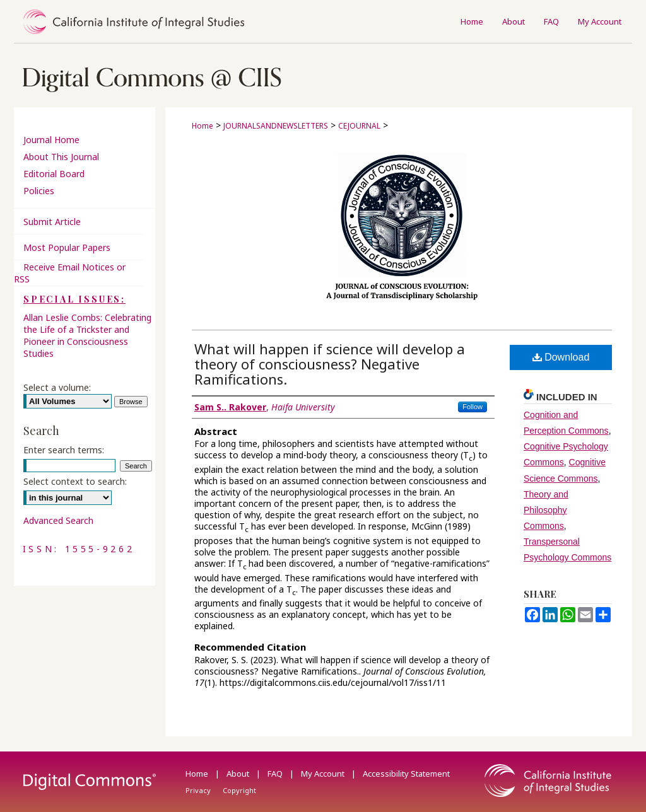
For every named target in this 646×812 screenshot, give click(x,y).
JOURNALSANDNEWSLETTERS (276, 126)
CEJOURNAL (359, 126)
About (239, 774)
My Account (324, 774)
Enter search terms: (64, 450)
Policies (39, 191)
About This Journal (61, 157)
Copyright (239, 790)
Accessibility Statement (406, 774)
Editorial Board (54, 174)
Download (561, 357)
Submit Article (52, 222)
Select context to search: (75, 481)
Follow (473, 407)
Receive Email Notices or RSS (70, 273)
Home (203, 126)
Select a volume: (57, 387)
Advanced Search (58, 520)
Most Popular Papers (67, 247)
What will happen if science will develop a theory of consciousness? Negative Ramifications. (330, 364)
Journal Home (51, 140)
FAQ (276, 774)
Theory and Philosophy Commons (546, 510)
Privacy (199, 790)
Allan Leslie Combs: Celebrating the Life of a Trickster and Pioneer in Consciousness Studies (87, 335)
